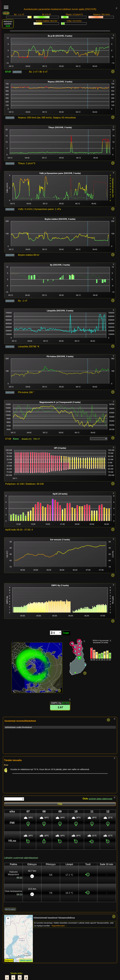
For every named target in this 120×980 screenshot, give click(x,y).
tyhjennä (9, 960)
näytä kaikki (10, 909)
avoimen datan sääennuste (101, 799)
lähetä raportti (26, 960)
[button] (8, 919)
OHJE (6, 13)
